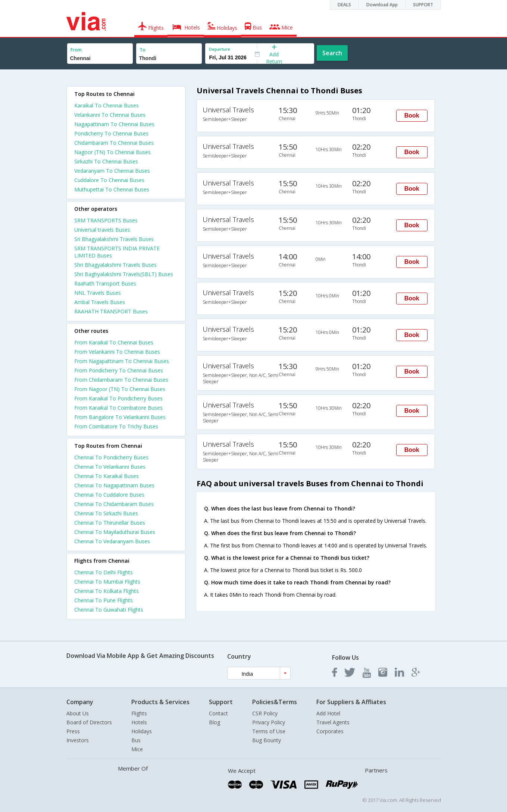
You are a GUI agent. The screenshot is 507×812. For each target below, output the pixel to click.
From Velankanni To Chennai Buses (117, 352)
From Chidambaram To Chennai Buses (121, 380)
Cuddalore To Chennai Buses (109, 180)
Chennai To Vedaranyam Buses (112, 541)
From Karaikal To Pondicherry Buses (118, 398)
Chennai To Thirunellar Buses (110, 523)
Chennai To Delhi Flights (104, 572)
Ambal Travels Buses (100, 302)
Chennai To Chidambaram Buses (114, 504)
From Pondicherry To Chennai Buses (119, 370)
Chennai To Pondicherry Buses (111, 457)
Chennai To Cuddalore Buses (109, 495)
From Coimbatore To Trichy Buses (116, 426)
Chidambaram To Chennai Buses (114, 143)
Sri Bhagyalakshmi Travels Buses (114, 239)
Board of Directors (89, 722)
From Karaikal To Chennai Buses (114, 342)
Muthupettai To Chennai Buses (112, 189)
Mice (137, 749)
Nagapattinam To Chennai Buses (114, 124)
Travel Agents (333, 722)
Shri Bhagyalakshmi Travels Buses (115, 265)
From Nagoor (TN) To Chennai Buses (120, 389)
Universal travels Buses (102, 230)
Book (412, 115)
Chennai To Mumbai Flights (107, 582)
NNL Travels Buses (98, 293)
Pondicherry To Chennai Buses (111, 133)
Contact (218, 713)
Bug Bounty (267, 740)
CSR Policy (265, 713)
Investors (78, 740)
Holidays (142, 731)
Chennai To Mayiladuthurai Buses (115, 532)
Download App (382, 5)
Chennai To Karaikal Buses (107, 476)
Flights (139, 713)
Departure (220, 49)
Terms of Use (269, 731)
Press (73, 731)
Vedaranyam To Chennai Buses (112, 171)
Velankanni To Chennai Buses (110, 115)
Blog (215, 722)
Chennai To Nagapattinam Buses (114, 485)
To (143, 50)
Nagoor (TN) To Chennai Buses (112, 152)
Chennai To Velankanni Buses (110, 467)
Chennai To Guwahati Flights (109, 610)
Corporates (330, 731)
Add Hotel (328, 713)
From (76, 50)
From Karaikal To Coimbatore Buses (118, 408)
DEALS (344, 5)
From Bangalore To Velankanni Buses (120, 417)
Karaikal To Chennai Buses (107, 105)
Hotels (139, 722)
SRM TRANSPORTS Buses (106, 220)
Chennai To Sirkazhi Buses (106, 513)
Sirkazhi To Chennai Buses (106, 161)
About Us (78, 713)
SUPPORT (423, 5)
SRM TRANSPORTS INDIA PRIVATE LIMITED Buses (117, 252)
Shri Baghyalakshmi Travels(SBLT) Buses (124, 274)
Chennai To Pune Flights (104, 600)
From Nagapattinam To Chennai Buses (122, 361)
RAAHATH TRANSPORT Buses (111, 311)
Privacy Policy (269, 722)
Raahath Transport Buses (105, 283)
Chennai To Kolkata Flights (107, 591)
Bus (136, 740)
